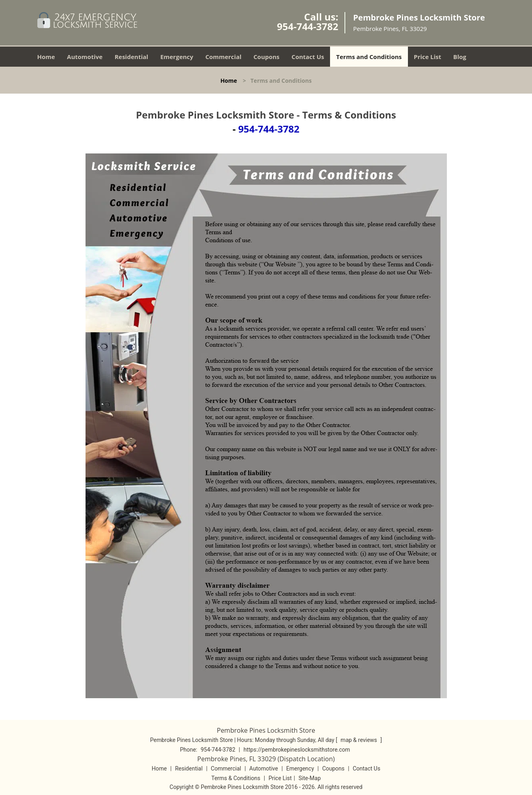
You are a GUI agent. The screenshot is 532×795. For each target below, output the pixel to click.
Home (46, 57)
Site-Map (310, 778)
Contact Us (308, 57)
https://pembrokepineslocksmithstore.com (297, 750)
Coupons (266, 57)
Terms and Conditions (369, 57)
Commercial (223, 57)
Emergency (177, 57)
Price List (428, 57)
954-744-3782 (308, 26)
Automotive (85, 57)
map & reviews (359, 740)
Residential (131, 57)
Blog (460, 57)
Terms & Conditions (236, 778)
